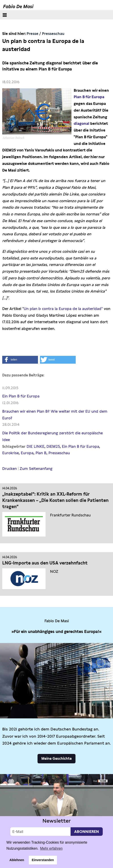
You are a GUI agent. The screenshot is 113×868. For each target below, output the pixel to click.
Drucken (9, 469)
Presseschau (53, 34)
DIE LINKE (36, 446)
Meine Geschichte (56, 759)
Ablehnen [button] (17, 860)
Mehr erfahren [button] (51, 848)
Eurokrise (10, 453)
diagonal (82, 123)
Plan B (41, 453)
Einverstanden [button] (43, 860)
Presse (32, 34)
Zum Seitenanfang (36, 469)
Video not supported (56, 806)
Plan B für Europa (89, 97)
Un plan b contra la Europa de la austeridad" (63, 309)
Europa (27, 453)
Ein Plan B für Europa (21, 396)
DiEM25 (53, 446)
